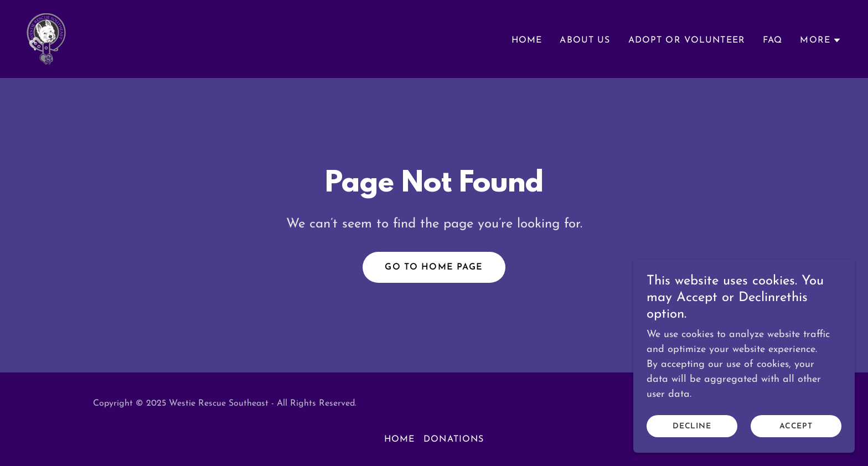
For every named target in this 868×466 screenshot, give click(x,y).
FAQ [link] (773, 40)
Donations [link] (454, 439)
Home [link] (527, 40)
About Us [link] (585, 40)
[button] (821, 40)
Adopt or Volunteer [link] (687, 40)
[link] (46, 38)
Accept (796, 426)
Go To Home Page (434, 267)
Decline (692, 426)
